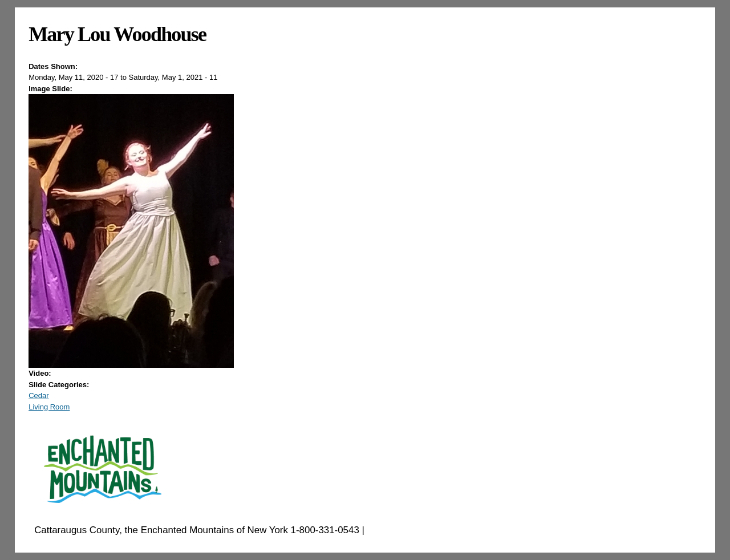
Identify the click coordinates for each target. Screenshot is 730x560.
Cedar (38, 395)
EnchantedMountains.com (423, 530)
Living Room (49, 407)
